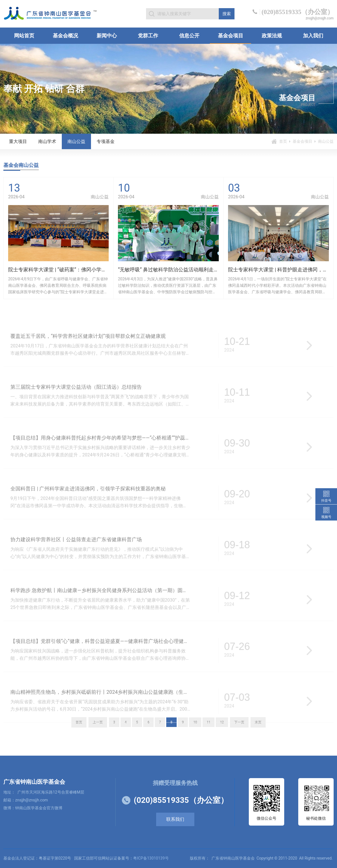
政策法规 (272, 36)
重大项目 (18, 141)
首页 (283, 141)
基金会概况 (65, 36)
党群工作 (148, 36)
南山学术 (47, 141)
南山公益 (76, 141)
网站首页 (24, 36)
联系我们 (175, 819)
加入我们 (313, 36)
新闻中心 (107, 36)
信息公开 (189, 36)
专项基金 (106, 141)
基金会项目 (231, 36)
